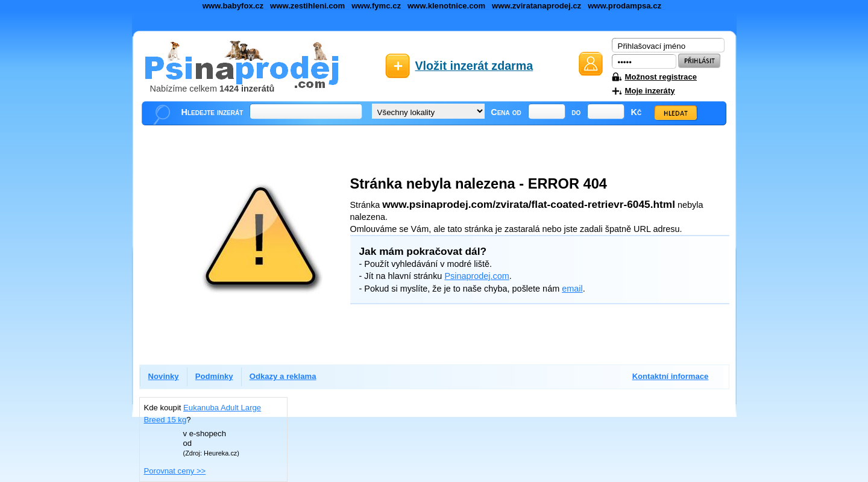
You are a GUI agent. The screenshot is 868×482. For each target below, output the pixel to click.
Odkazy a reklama (283, 376)
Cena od (506, 112)
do (576, 112)
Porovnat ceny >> (175, 471)
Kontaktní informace (671, 376)
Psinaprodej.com (476, 276)
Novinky (164, 376)
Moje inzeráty (650, 91)
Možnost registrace (661, 77)
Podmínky (214, 376)
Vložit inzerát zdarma (474, 66)
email (572, 289)
